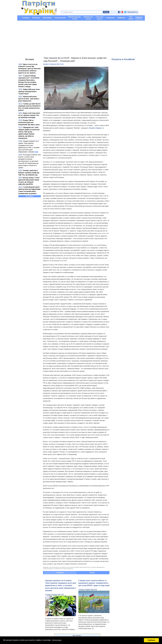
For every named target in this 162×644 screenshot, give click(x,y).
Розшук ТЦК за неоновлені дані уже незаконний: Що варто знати (29, 122)
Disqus (92, 573)
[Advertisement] (81, 40)
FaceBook (60, 573)
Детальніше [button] (57, 640)
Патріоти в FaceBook (123, 59)
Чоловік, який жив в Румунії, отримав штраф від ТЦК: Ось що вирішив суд (29, 173)
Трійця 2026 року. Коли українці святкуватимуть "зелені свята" (29, 92)
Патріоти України (95, 128)
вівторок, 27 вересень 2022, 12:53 (53, 64)
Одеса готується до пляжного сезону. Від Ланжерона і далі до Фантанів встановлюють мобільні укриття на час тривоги (29, 69)
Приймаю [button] (151, 640)
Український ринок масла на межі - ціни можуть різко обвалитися (29, 99)
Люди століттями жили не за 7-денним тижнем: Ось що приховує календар (29, 115)
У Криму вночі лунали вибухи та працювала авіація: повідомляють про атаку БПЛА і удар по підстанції (94, 583)
